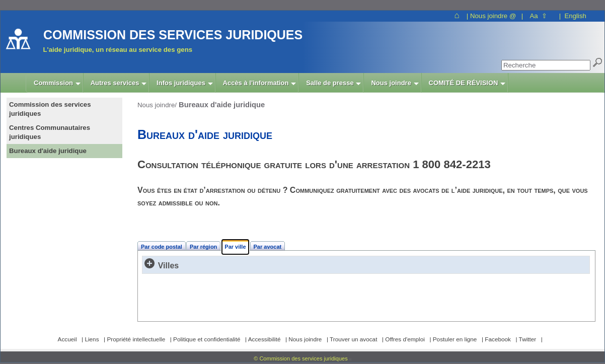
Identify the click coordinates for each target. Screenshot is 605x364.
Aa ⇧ (538, 16)
